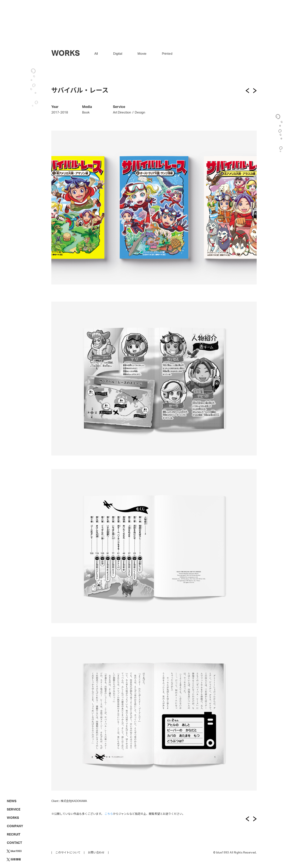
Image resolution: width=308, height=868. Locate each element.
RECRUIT (14, 835)
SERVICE (14, 810)
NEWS (12, 801)
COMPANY (15, 826)
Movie (142, 54)
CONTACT (14, 843)
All (96, 54)
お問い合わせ (96, 853)
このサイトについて (68, 853)
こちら (109, 814)
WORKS (13, 818)
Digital (118, 54)
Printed (167, 54)
